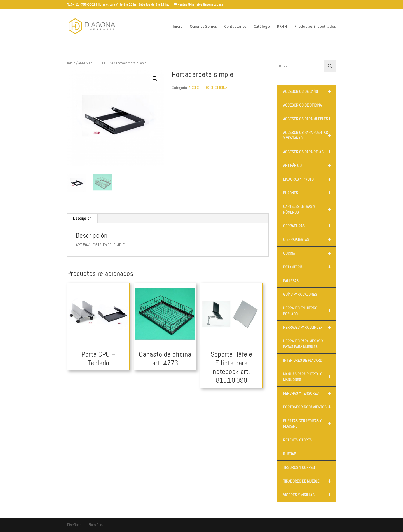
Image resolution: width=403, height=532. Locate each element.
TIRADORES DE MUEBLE (310, 481)
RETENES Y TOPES (297, 440)
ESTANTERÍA (310, 267)
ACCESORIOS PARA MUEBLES (310, 119)
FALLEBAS (291, 281)
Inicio (178, 27)
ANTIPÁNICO (310, 165)
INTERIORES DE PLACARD (303, 360)
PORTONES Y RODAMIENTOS (310, 407)
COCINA (310, 253)
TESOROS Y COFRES (299, 467)
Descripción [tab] (82, 218)
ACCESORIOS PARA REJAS (310, 152)
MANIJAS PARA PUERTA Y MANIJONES (310, 377)
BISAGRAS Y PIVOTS (310, 179)
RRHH (282, 27)
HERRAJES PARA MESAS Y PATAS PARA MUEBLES (303, 344)
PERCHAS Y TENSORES (310, 393)
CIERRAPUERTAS (310, 240)
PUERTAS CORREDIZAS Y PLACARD (310, 424)
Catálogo (262, 27)
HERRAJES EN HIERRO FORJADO (310, 311)
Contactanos (235, 27)
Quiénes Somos (203, 27)
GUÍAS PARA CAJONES (300, 294)
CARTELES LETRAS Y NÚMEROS (310, 209)
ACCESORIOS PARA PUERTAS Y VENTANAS (310, 135)
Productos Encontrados (315, 27)
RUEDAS (290, 454)
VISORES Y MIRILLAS (310, 495)
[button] (155, 79)
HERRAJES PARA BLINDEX (310, 327)
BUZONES (310, 193)
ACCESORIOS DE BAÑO (310, 91)
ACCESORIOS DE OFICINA (96, 63)
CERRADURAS (310, 226)
